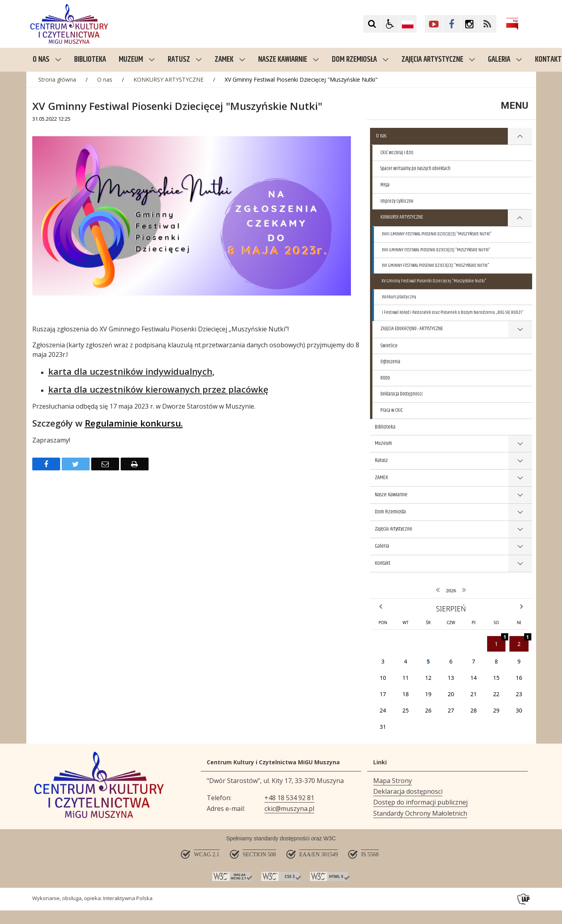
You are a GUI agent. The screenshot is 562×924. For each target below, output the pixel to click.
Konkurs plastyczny (399, 297)
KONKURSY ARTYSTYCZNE (402, 217)
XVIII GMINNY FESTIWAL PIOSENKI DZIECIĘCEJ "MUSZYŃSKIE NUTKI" (437, 234)
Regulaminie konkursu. (134, 423)
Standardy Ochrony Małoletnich (420, 813)
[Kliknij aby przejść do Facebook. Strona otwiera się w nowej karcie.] (452, 24)
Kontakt (383, 563)
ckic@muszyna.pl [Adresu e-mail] (289, 808)
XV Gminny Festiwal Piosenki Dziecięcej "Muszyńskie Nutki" (434, 281)
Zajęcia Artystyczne (438, 60)
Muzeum (137, 60)
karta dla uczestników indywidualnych (130, 371)
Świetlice (389, 346)
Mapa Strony (393, 781)
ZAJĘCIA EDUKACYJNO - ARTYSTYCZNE (412, 329)
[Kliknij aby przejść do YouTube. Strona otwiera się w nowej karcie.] (434, 24)
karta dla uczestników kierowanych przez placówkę (158, 389)
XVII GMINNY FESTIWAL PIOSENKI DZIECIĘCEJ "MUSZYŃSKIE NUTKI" (436, 250)
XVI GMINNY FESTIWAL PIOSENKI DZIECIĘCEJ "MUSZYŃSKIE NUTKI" (436, 265)
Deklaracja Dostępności (401, 394)
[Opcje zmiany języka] (408, 24)
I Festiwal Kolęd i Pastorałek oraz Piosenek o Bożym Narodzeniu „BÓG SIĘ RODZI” (453, 312)
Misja (385, 185)
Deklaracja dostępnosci (408, 791)
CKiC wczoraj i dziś (397, 153)
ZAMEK (230, 60)
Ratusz (185, 60)
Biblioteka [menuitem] (90, 60)
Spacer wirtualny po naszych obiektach (415, 168)
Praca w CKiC (392, 410)
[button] (390, 24)
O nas (47, 60)
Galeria (505, 60)
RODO (385, 378)
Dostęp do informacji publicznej (420, 802)
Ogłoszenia (390, 362)
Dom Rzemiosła (360, 60)
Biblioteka (385, 427)
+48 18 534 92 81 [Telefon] (289, 798)
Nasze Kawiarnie (289, 60)
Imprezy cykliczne (397, 201)
